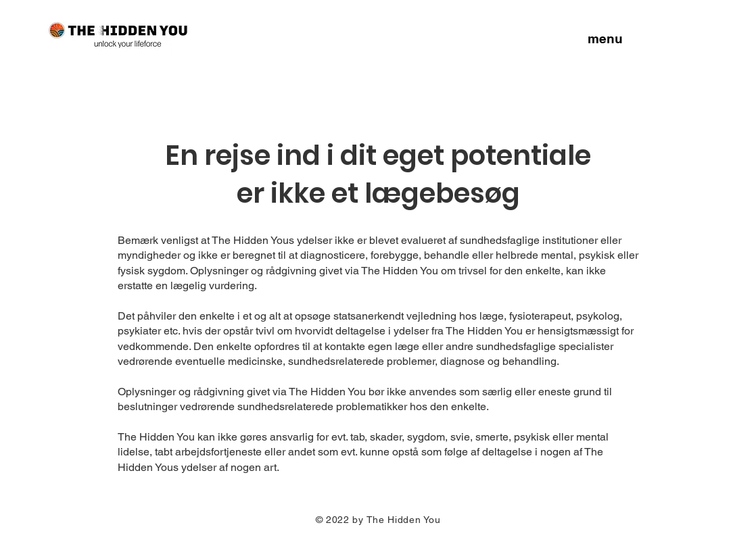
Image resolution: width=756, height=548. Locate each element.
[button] (605, 38)
